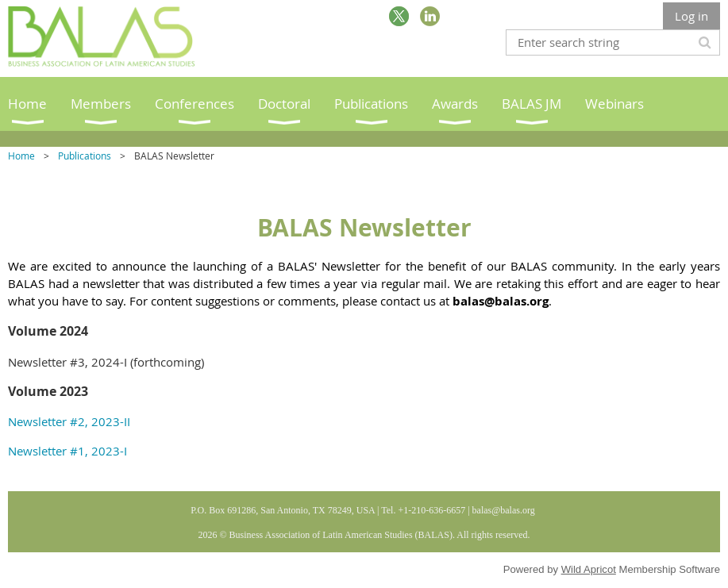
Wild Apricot (589, 569)
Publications (85, 156)
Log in (691, 16)
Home (21, 156)
